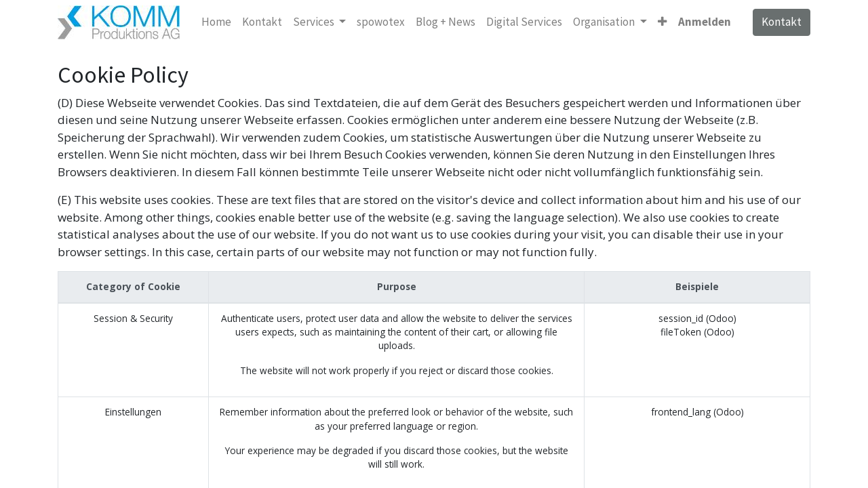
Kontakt (782, 22)
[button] (662, 22)
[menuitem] (216, 22)
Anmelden (705, 22)
